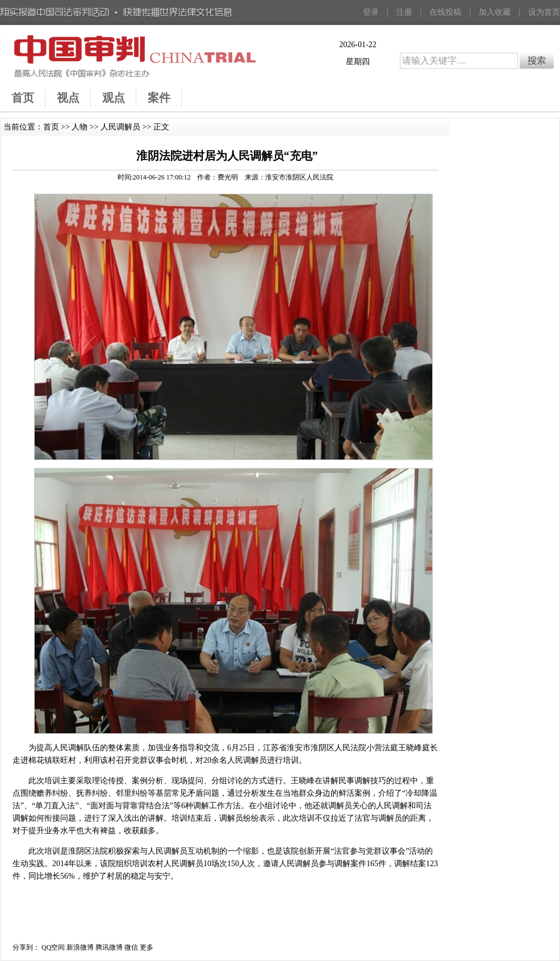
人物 (80, 127)
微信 (131, 947)
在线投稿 (445, 12)
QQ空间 (53, 947)
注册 (404, 12)
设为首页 (544, 12)
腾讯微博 (109, 947)
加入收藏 (495, 12)
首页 (51, 127)
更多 (147, 947)
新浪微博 (80, 947)
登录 (371, 12)
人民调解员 (120, 127)
